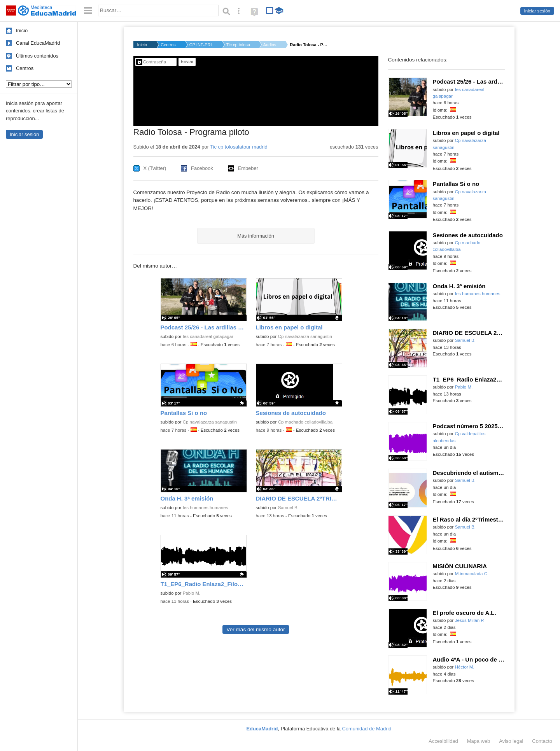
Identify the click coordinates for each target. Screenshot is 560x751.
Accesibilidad (443, 741)
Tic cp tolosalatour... (238, 45)
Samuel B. (288, 508)
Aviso (511, 741)
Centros (25, 68)
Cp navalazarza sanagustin (305, 336)
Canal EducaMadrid (38, 43)
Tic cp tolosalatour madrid (239, 147)
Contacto (542, 741)
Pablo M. (192, 593)
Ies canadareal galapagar (208, 336)
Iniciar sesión (537, 11)
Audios (270, 45)
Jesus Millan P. (470, 620)
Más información (256, 236)
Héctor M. (465, 667)
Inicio (22, 31)
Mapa (479, 741)
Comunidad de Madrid (367, 729)
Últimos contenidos (37, 56)
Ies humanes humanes (206, 508)
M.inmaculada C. (472, 574)
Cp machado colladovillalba (305, 422)
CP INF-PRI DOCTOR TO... (201, 45)
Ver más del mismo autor (255, 629)
